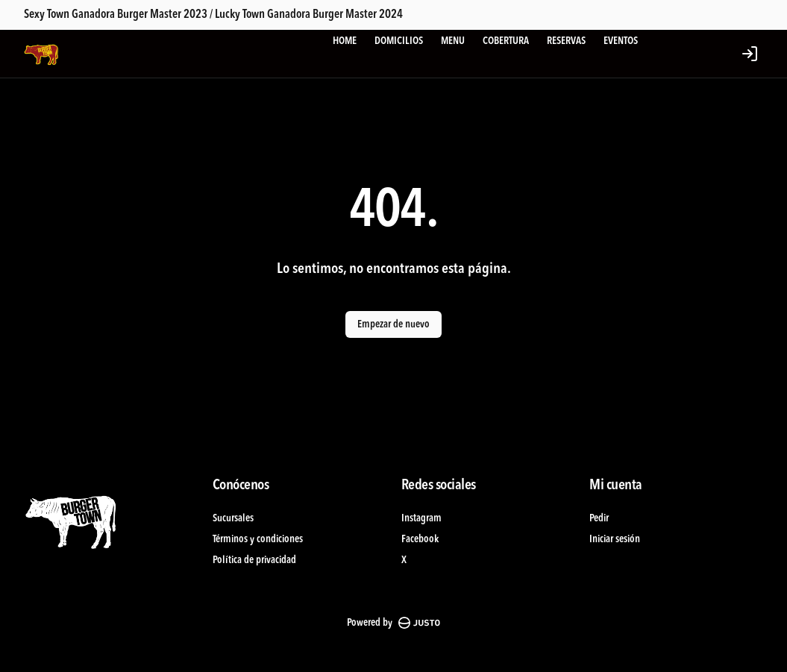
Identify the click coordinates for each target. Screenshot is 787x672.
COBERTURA (506, 41)
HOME (345, 41)
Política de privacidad (254, 560)
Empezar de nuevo (393, 324)
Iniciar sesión (615, 539)
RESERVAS (566, 41)
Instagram (421, 518)
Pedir (599, 518)
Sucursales (233, 518)
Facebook (420, 539)
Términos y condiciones (258, 539)
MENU (453, 41)
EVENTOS (621, 41)
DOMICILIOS (399, 41)
